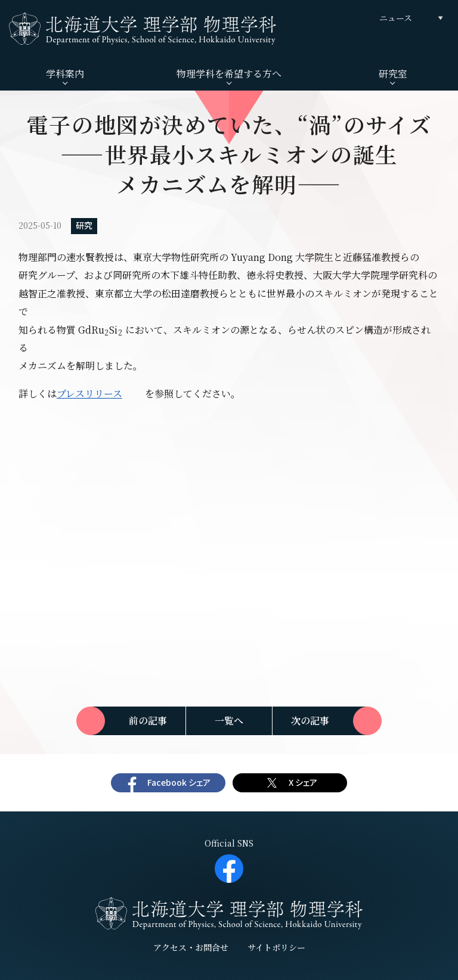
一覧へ (229, 721)
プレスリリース (89, 393)
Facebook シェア (179, 783)
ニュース (396, 18)
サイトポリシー (276, 947)
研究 (84, 225)
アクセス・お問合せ (191, 947)
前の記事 (148, 721)
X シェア (303, 783)
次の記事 (310, 721)
